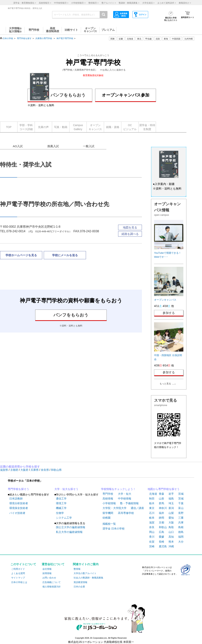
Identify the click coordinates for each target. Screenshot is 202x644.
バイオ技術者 (17, 513)
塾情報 (77, 569)
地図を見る (130, 227)
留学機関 (108, 513)
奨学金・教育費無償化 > (25, 3)
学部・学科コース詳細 (26, 127)
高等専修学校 (126, 513)
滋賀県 (4, 470)
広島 (161, 532)
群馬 (161, 503)
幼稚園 (107, 518)
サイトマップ (18, 578)
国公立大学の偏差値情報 (71, 527)
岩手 (171, 494)
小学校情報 (109, 503)
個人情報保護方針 (52, 587)
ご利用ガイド (18, 569)
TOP (9, 127)
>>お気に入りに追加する (113, 70)
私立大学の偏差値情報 (69, 532)
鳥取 (171, 527)
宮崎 (152, 546)
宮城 (181, 494)
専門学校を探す (24, 38)
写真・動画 (61, 127)
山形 (161, 499)
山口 (171, 532)
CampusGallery (78, 127)
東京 (152, 508)
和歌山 (163, 527)
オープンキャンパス (95, 127)
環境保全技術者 (19, 508)
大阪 (171, 522)
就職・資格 (113, 127)
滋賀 (152, 522)
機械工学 (61, 508)
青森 (161, 494)
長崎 (161, 542)
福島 (171, 499)
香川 (152, 537)
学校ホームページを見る (21, 255)
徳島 (181, 532)
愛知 (171, 518)
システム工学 (64, 518)
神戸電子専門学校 (65, 38)
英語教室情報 (80, 582)
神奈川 (163, 508)
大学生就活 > (148, 3)
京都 (161, 522)
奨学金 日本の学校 (114, 529)
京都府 (15, 470)
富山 (181, 508)
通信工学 (61, 499)
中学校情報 (125, 499)
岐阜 (152, 518)
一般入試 (89, 146)
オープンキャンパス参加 (126, 95)
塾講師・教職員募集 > (129, 3)
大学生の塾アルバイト (85, 573)
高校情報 (108, 499)
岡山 (152, 532)
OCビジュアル (130, 127)
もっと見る (165, 384)
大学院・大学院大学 (115, 508)
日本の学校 (8, 38)
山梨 (171, 513)
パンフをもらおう (58, 94)
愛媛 (161, 537)
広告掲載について (52, 582)
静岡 (161, 518)
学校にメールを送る (65, 255)
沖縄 (171, 546)
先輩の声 (43, 127)
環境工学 (61, 503)
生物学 (60, 513)
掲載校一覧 (109, 524)
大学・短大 (125, 494)
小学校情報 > (78, 3)
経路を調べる (130, 234)
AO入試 (18, 146)
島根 (181, 527)
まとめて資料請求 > (167, 3)
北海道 (130, 39)
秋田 (152, 499)
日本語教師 (16, 499)
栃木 (152, 503)
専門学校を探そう (18, 489)
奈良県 (45, 470)
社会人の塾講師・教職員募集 (88, 578)
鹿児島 (163, 546)
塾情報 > (93, 3)
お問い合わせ (49, 578)
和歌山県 (56, 470)
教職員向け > (185, 3)
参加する (169, 313)
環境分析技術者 (19, 503)
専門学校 (108, 494)
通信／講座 (137, 508)
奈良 (152, 527)
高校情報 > (45, 3)
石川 (152, 513)
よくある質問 (18, 573)
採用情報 (47, 573)
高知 (171, 537)
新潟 (171, 508)
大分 (181, 542)
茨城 (181, 499)
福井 (161, 513)
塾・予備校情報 (129, 503)
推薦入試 (53, 146)
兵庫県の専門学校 (44, 38)
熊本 (171, 542)
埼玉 (171, 503)
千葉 (181, 503)
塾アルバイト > (109, 3)
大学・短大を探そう (66, 489)
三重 (181, 518)
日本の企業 (79, 587)
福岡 (181, 537)
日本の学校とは (19, 582)
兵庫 (181, 522)
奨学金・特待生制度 (147, 127)
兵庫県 (35, 470)
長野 (181, 513)
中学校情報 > (61, 3)
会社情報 (47, 569)
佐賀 (152, 542)
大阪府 (25, 470)
